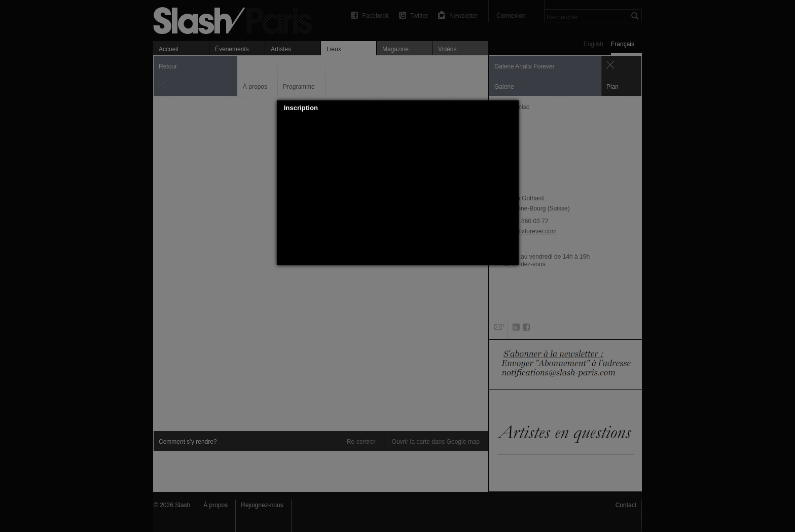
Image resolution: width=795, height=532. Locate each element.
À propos (215, 505)
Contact (626, 505)
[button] (511, 108)
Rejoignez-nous (262, 505)
